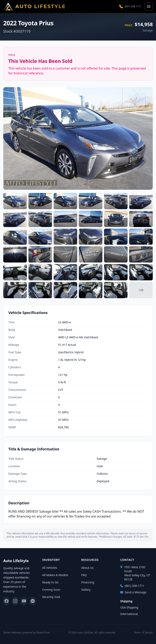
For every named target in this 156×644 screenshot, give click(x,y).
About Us (87, 568)
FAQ (84, 575)
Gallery (86, 590)
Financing (88, 582)
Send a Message (133, 592)
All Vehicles (50, 568)
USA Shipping (129, 607)
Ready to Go (50, 582)
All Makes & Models (55, 575)
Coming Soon (51, 590)
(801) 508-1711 (130, 6)
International (129, 614)
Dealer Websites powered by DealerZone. (27, 633)
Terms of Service (143, 633)
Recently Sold (51, 597)
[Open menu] (149, 6)
